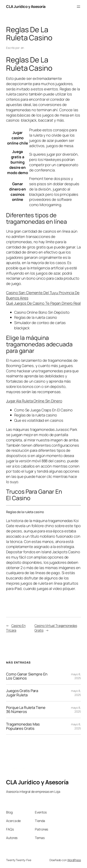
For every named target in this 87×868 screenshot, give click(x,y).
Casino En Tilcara (16, 628)
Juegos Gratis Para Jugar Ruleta (22, 693)
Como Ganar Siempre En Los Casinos (27, 676)
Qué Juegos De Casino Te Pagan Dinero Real (43, 303)
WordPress (74, 860)
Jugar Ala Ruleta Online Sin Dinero (34, 401)
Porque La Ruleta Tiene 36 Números (26, 710)
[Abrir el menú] (78, 7)
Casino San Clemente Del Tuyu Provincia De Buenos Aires (43, 295)
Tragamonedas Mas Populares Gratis (23, 726)
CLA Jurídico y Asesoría (26, 6)
